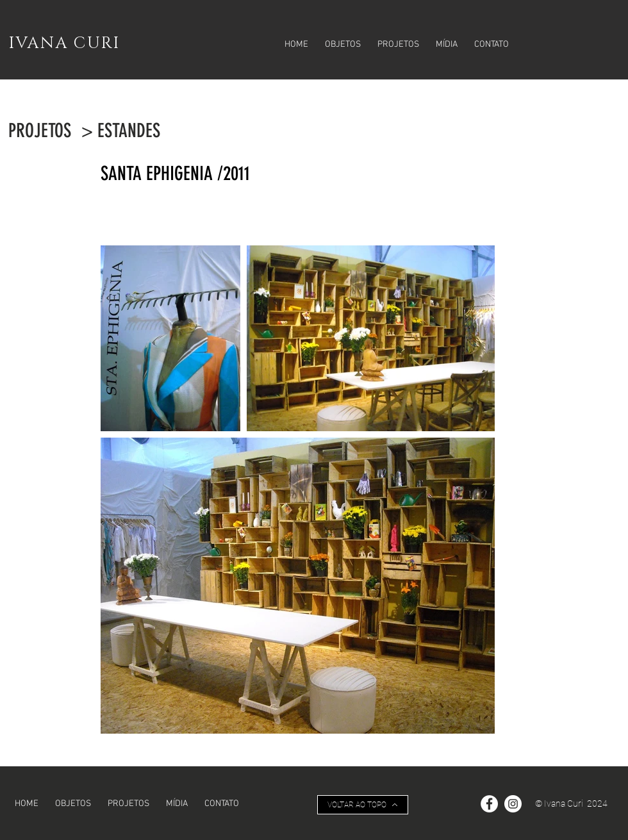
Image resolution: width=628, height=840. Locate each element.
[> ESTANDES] (121, 131)
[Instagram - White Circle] (513, 804)
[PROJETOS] (40, 131)
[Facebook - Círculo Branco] (489, 804)
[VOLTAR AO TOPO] (363, 805)
